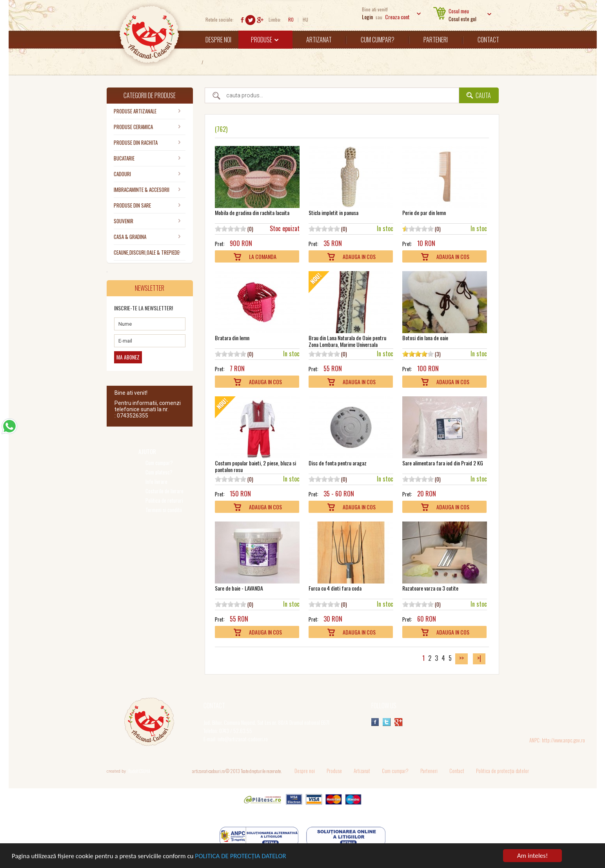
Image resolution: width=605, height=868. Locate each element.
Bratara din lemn (232, 338)
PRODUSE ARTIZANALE (135, 111)
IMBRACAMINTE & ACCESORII (142, 190)
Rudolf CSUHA (139, 771)
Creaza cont (397, 17)
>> (461, 658)
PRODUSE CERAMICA (133, 127)
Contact (488, 40)
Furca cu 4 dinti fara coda (335, 588)
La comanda (263, 256)
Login (367, 17)
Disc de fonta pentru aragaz (338, 463)
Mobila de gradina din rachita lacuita (252, 212)
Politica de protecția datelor (502, 771)
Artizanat (319, 40)
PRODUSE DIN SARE (132, 205)
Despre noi (218, 40)
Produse (265, 40)
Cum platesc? (159, 472)
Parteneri (436, 40)
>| (479, 658)
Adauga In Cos (359, 256)
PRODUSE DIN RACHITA (136, 142)
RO (291, 19)
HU (305, 19)
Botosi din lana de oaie (425, 338)
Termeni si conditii (164, 510)
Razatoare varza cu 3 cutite (430, 588)
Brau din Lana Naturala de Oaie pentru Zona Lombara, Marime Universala (347, 341)
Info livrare (156, 482)
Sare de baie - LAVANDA (239, 588)
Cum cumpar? (378, 40)
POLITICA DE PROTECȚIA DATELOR (240, 856)
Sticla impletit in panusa (333, 212)
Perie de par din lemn (424, 212)
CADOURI (122, 174)
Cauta (483, 95)
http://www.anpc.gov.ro (563, 740)
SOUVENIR (124, 221)
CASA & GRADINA (130, 237)
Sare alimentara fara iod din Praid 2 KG (443, 463)
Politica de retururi (164, 501)
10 (243, 229)
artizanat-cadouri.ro (208, 771)
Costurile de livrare (164, 491)
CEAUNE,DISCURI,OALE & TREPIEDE (146, 252)
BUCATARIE (124, 158)
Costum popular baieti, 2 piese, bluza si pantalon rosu (255, 466)
